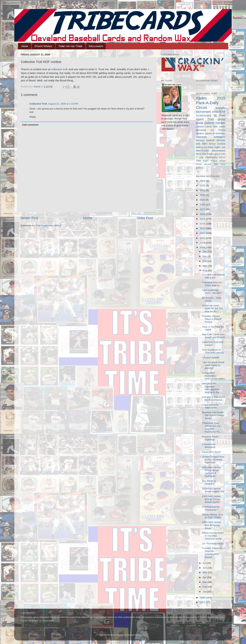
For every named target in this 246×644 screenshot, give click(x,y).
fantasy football (205, 140)
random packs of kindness (211, 133)
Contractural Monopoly (209, 446)
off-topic (221, 140)
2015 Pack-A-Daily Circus (211, 103)
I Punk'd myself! (211, 358)
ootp (201, 157)
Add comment (30, 125)
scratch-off (219, 112)
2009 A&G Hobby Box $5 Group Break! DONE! (211, 499)
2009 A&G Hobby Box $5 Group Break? (211, 525)
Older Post (145, 218)
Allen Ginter (209, 144)
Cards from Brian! (212, 452)
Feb (205, 587)
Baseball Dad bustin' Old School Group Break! (213, 415)
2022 (203, 186)
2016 (203, 214)
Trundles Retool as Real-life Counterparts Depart (212, 553)
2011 (203, 238)
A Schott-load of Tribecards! (211, 508)
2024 (203, 181)
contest (221, 144)
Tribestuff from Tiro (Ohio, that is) (212, 284)
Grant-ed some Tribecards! (210, 406)
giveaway (201, 130)
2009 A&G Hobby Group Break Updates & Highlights (211, 472)
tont (198, 144)
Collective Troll (38, 104)
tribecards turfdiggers (211, 137)
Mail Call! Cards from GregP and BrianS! (214, 336)
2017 (203, 209)
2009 (203, 247)
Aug (205, 271)
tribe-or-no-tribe (204, 147)
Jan (205, 592)
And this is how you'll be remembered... (213, 398)
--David (37, 87)
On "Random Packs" (213, 544)
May (205, 572)
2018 (203, 205)
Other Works (43, 46)
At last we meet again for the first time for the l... (212, 308)
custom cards (204, 127)
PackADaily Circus (216, 157)
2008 (203, 598)
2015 (203, 219)
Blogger (142, 635)
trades (201, 98)
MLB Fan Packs (205, 154)
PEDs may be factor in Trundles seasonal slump (213, 536)
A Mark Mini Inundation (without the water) (213, 376)
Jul (205, 563)
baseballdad (219, 151)
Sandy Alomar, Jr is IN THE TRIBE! (212, 516)
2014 (203, 224)
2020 (203, 195)
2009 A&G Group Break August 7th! (213, 490)
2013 (203, 228)
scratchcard (204, 115)
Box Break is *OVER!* (209, 482)
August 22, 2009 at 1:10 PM (63, 104)
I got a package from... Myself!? (212, 292)
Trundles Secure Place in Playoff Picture (212, 319)
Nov (205, 256)
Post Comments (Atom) (48, 225)
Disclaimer (96, 46)
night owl (220, 147)
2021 (203, 190)
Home (25, 46)
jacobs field (211, 164)
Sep (205, 266)
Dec (205, 252)
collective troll (59, 69)
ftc (215, 115)
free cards (219, 127)
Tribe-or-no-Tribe (70, 46)
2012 (203, 233)
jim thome (218, 130)
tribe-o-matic (203, 151)
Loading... (166, 138)
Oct (205, 261)
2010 (203, 243)
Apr (205, 577)
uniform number (215, 123)
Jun (205, 568)
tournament (203, 112)
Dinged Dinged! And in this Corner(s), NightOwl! (213, 460)
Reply (33, 117)
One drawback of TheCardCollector (213, 351)
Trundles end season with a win (213, 276)
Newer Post (30, 218)
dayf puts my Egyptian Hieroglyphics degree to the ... (212, 388)
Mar (205, 582)
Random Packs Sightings (210, 438)
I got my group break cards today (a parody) (213, 365)
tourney (220, 108)
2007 (203, 602)
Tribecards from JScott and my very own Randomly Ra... (212, 427)
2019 (203, 200)
